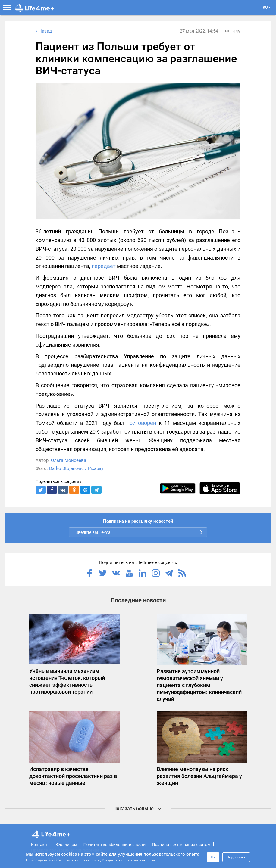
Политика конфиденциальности (115, 845)
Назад (43, 31)
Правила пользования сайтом (181, 845)
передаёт (104, 266)
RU (267, 7)
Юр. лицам (66, 845)
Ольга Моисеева (69, 460)
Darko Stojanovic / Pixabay (76, 468)
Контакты (40, 845)
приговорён (141, 423)
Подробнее (236, 857)
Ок (213, 857)
